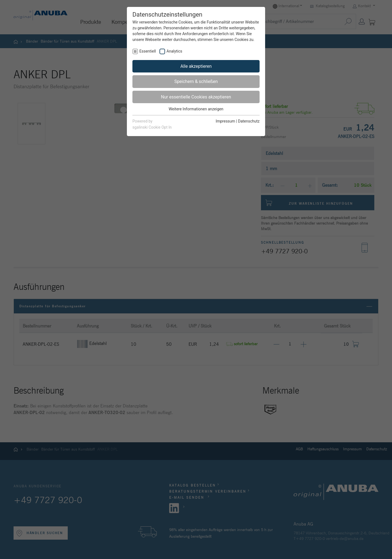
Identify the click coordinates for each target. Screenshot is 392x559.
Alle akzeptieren (196, 66)
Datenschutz (249, 121)
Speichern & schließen (196, 81)
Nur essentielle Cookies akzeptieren (196, 97)
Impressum (225, 121)
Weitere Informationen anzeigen (196, 109)
